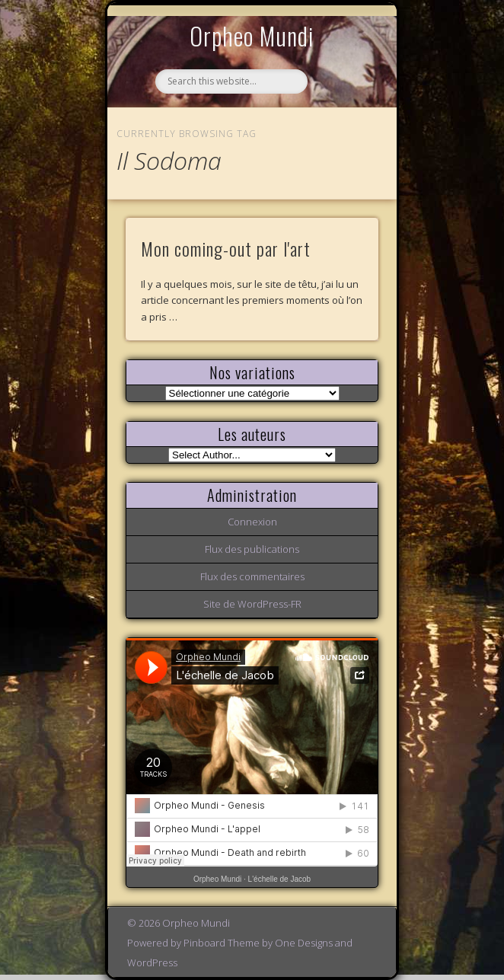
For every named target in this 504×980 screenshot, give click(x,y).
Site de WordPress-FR (252, 604)
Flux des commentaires (252, 576)
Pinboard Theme (222, 943)
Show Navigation (341, 140)
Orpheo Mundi (252, 35)
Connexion (252, 522)
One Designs (304, 943)
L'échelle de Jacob (280, 879)
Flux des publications (252, 549)
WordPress (152, 962)
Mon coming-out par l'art (226, 248)
